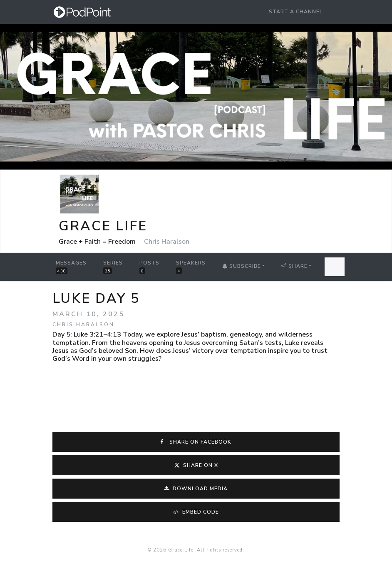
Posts (149, 267)
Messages (71, 267)
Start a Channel (296, 12)
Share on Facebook (196, 442)
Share (294, 266)
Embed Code (196, 512)
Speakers (191, 267)
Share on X (196, 465)
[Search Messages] (335, 267)
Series (113, 267)
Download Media (196, 489)
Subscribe (242, 266)
